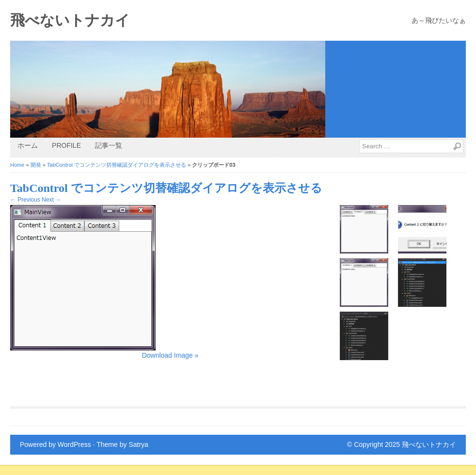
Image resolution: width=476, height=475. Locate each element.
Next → (51, 200)
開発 (36, 165)
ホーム (28, 145)
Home (17, 165)
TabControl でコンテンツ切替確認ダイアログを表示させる (117, 165)
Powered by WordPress (56, 444)
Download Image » (170, 355)
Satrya (138, 444)
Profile (66, 145)
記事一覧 (109, 145)
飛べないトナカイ (70, 20)
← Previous (25, 200)
